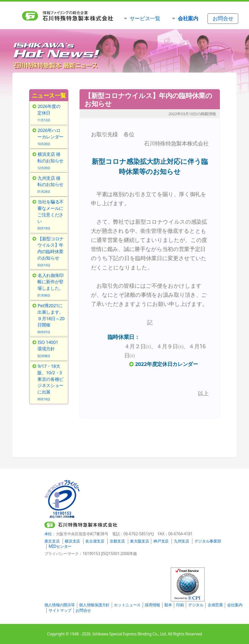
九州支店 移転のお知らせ (51, 184)
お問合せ (83, 610)
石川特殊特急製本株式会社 (91, 16)
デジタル (196, 605)
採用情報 (152, 605)
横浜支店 (72, 541)
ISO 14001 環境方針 (51, 348)
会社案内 (235, 605)
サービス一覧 (145, 18)
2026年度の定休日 (51, 112)
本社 (48, 534)
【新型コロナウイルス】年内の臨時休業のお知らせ (51, 251)
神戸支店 (161, 541)
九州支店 (182, 541)
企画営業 (215, 605)
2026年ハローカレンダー (51, 136)
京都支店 (117, 541)
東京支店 (52, 541)
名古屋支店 (95, 541)
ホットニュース (127, 605)
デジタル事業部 (208, 541)
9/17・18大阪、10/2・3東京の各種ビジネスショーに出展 (51, 382)
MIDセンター (60, 546)
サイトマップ (60, 610)
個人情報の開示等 (60, 605)
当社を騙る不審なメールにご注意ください (51, 214)
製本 (168, 605)
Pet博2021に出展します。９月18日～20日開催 (51, 318)
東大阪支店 (139, 541)
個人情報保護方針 (94, 605)
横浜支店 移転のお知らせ (51, 160)
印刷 (180, 605)
